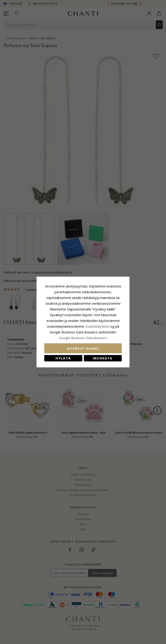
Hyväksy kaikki (83, 348)
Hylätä (63, 358)
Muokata (103, 358)
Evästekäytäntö (98, 326)
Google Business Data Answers (83, 338)
